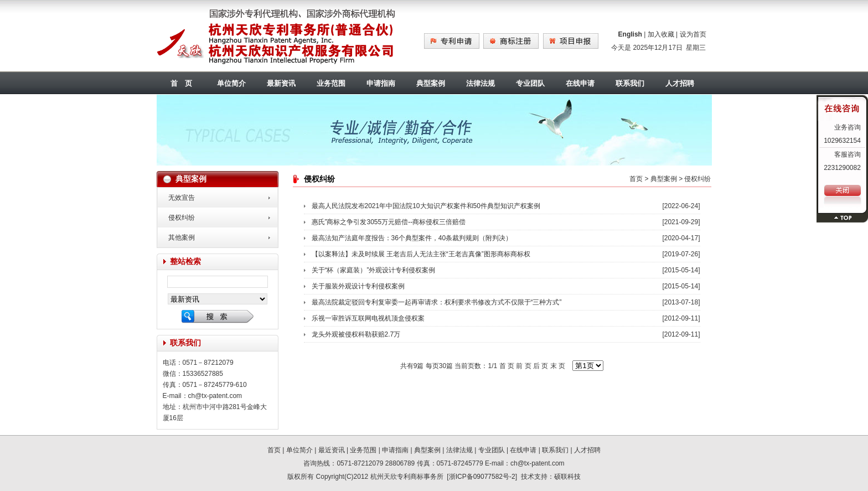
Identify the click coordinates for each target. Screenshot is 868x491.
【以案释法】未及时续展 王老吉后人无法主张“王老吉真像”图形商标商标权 (421, 254)
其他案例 (182, 237)
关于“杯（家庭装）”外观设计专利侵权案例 (374, 270)
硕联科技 (567, 477)
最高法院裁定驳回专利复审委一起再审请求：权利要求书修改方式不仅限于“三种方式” (437, 302)
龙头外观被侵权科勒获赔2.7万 (356, 334)
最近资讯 (332, 450)
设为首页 (693, 34)
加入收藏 (661, 34)
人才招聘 (680, 83)
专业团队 (530, 83)
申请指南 (381, 83)
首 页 (181, 83)
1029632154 (842, 141)
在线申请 (580, 83)
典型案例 (431, 83)
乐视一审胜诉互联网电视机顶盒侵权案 (368, 318)
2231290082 (842, 168)
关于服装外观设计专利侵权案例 (358, 286)
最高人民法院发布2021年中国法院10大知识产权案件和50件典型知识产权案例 (426, 206)
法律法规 (480, 83)
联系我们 (630, 83)
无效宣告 (182, 198)
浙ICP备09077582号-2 (482, 477)
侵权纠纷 (182, 218)
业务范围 (331, 83)
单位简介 (231, 83)
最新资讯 (281, 83)
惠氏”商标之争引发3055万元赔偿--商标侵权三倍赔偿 (389, 222)
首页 (636, 179)
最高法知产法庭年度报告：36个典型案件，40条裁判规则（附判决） (412, 238)
